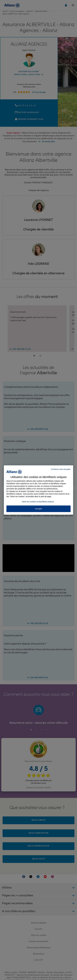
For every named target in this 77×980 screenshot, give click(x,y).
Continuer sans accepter (61, 469)
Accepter (39, 509)
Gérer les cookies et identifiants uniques (38, 502)
